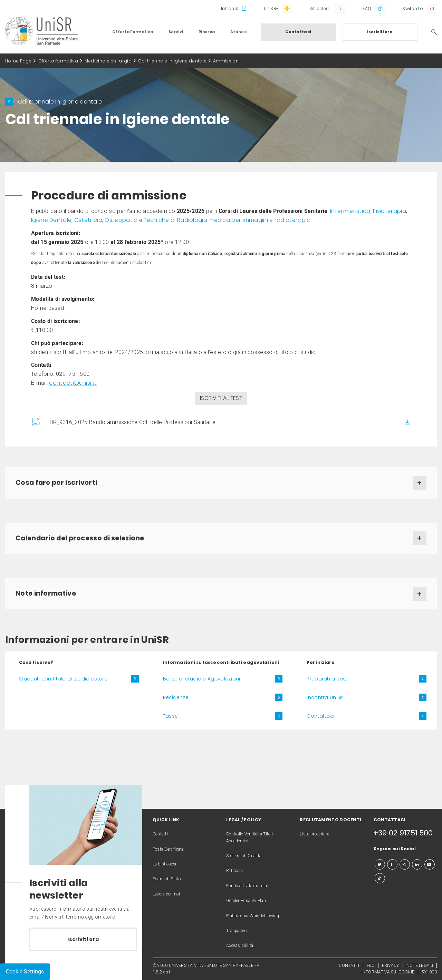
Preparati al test (327, 679)
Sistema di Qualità (244, 856)
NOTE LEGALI (420, 966)
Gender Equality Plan (246, 901)
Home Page (18, 61)
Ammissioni (226, 61)
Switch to (413, 8)
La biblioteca (165, 864)
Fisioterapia (390, 211)
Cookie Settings (25, 972)
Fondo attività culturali (248, 886)
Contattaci (298, 32)
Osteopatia (121, 220)
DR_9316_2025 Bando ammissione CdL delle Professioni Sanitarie (133, 422)
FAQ (367, 8)
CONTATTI (349, 966)
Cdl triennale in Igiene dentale (172, 61)
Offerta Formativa (133, 32)
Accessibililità (240, 945)
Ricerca (207, 32)
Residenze (176, 697)
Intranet (230, 8)
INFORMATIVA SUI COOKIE (388, 972)
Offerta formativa (58, 61)
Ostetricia (88, 220)
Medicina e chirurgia (108, 61)
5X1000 (429, 972)
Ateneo (239, 32)
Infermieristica (350, 211)
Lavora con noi (166, 894)
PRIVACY (391, 966)
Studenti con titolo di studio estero (63, 679)
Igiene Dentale (51, 220)
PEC (371, 966)
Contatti (160, 834)
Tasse (171, 716)
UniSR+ (271, 8)
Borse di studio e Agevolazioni (202, 679)
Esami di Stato (167, 879)
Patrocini (235, 871)
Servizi (176, 32)
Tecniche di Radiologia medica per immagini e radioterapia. (227, 220)
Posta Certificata (168, 849)
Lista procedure (314, 834)
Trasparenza (238, 931)
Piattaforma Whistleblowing (253, 916)
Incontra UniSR (325, 697)
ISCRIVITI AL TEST (221, 398)
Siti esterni (320, 8)
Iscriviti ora (380, 32)
